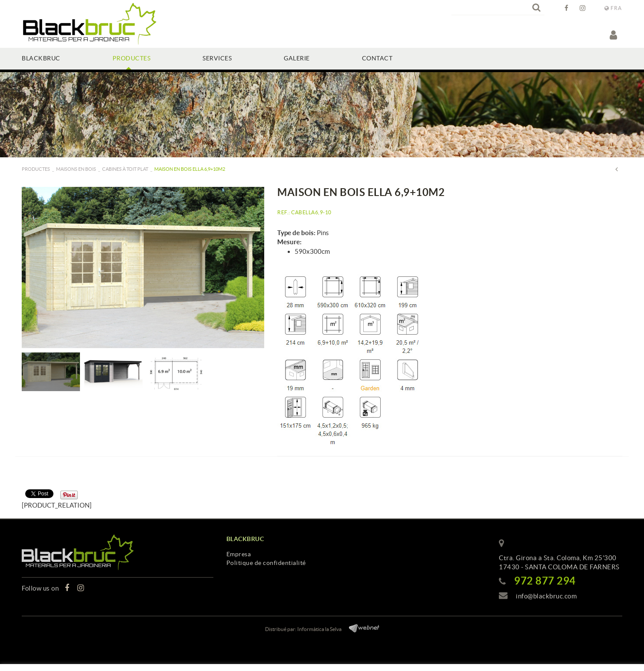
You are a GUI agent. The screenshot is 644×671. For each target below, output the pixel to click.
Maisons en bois (76, 169)
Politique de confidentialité (266, 563)
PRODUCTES (36, 169)
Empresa (239, 554)
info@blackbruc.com (546, 596)
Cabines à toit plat (125, 169)
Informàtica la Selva (319, 629)
